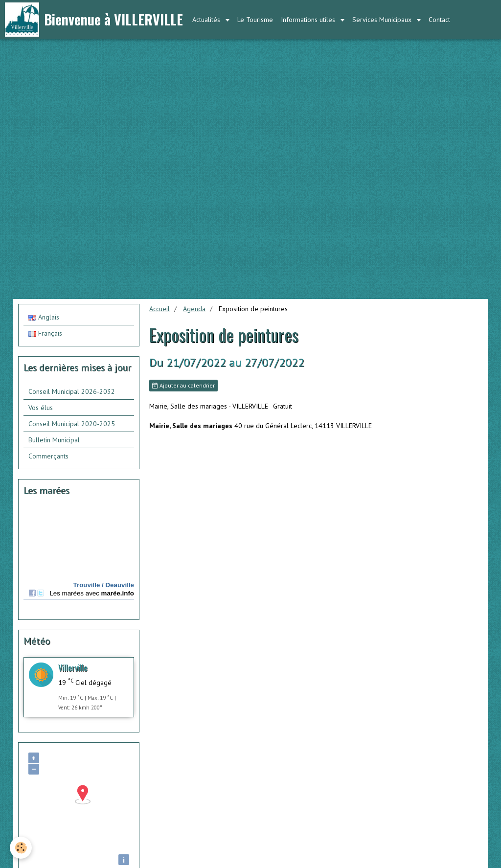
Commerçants (48, 456)
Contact (439, 20)
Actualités (207, 20)
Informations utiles (309, 20)
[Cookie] (21, 848)
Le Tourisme (255, 20)
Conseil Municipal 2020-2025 (72, 424)
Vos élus (41, 408)
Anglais (44, 317)
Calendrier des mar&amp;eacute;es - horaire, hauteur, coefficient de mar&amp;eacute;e (79, 559)
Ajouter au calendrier (183, 385)
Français (45, 333)
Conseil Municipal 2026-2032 (72, 391)
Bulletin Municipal (54, 440)
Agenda (194, 309)
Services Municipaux (383, 20)
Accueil (159, 309)
